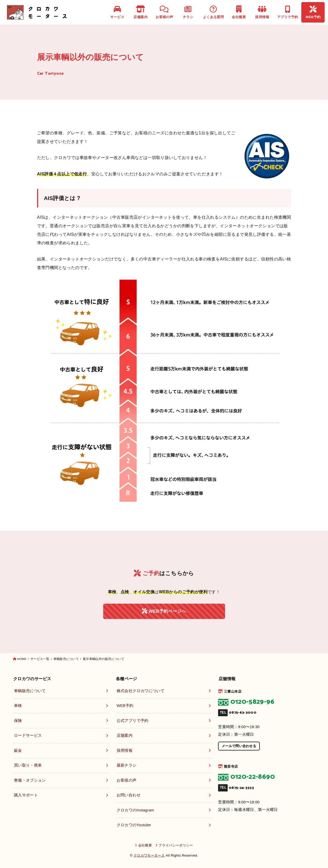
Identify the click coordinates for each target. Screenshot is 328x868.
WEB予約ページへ (164, 611)
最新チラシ (127, 765)
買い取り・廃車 (28, 765)
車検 (18, 706)
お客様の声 (164, 12)
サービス (117, 12)
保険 (18, 721)
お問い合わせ (129, 795)
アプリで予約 (288, 12)
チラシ (188, 12)
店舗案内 (141, 12)
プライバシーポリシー (176, 845)
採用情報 (262, 12)
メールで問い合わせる (239, 746)
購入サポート (26, 795)
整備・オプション (30, 780)
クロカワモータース (149, 855)
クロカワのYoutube (134, 825)
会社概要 (239, 12)
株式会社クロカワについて (141, 691)
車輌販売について (30, 691)
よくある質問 (213, 12)
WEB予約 (313, 12)
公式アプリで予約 (133, 721)
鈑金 (18, 750)
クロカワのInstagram (135, 810)
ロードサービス (28, 735)
